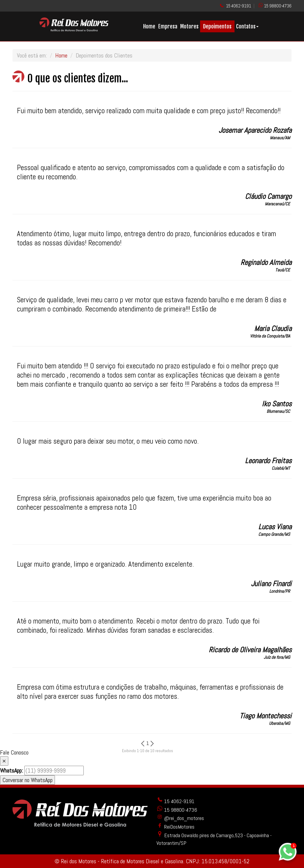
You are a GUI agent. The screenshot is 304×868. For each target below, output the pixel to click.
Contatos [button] (247, 26)
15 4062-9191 (239, 6)
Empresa (168, 26)
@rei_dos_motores (180, 818)
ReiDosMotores (175, 827)
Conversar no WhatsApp (27, 780)
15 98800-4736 (278, 6)
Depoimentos (217, 26)
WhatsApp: (11, 771)
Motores (189, 26)
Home (149, 26)
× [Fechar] (4, 761)
